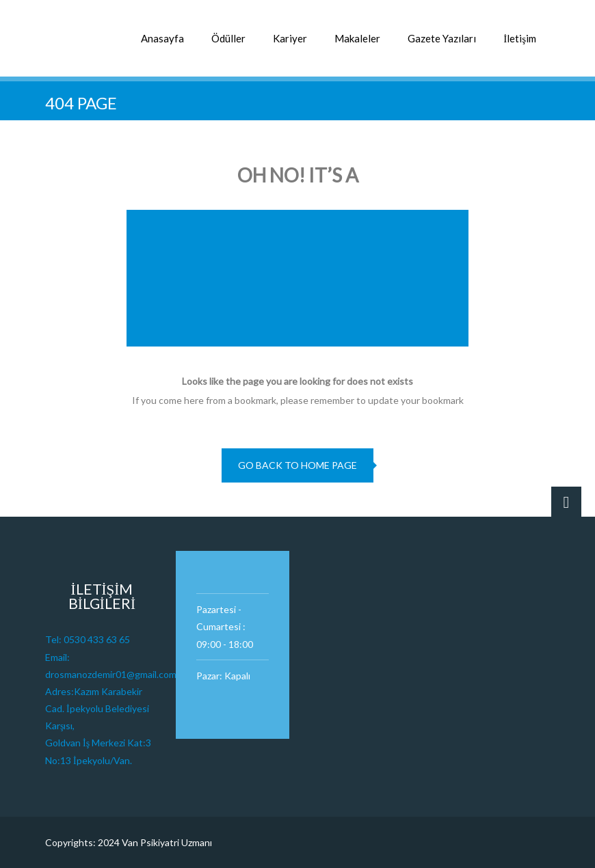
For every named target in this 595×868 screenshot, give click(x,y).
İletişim (520, 38)
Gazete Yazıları (442, 38)
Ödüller (228, 38)
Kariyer (290, 38)
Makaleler (357, 38)
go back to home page (297, 465)
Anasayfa (162, 38)
